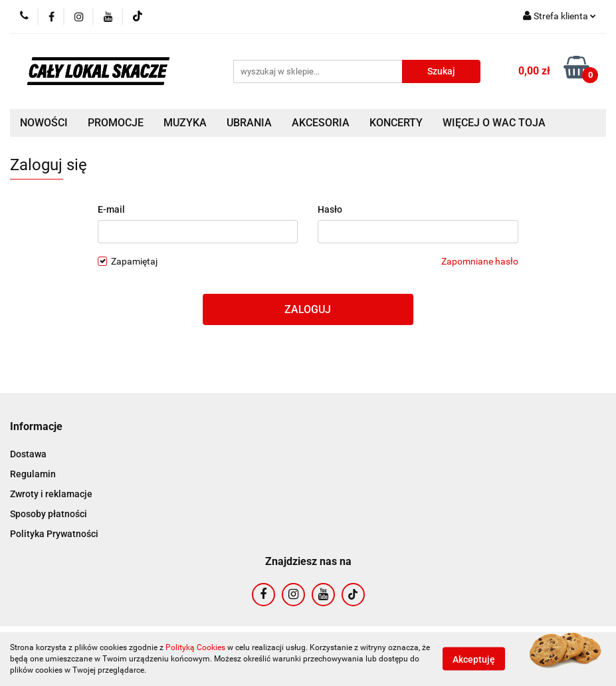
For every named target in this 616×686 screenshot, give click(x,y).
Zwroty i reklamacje (51, 494)
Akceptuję (474, 659)
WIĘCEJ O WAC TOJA (494, 123)
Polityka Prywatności (54, 534)
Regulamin (33, 474)
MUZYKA (185, 123)
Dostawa (28, 454)
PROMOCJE (116, 123)
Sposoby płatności (49, 514)
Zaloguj (308, 309)
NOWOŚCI (44, 123)
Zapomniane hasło (480, 261)
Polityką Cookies (195, 647)
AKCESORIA (321, 123)
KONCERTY (396, 123)
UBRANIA (249, 123)
